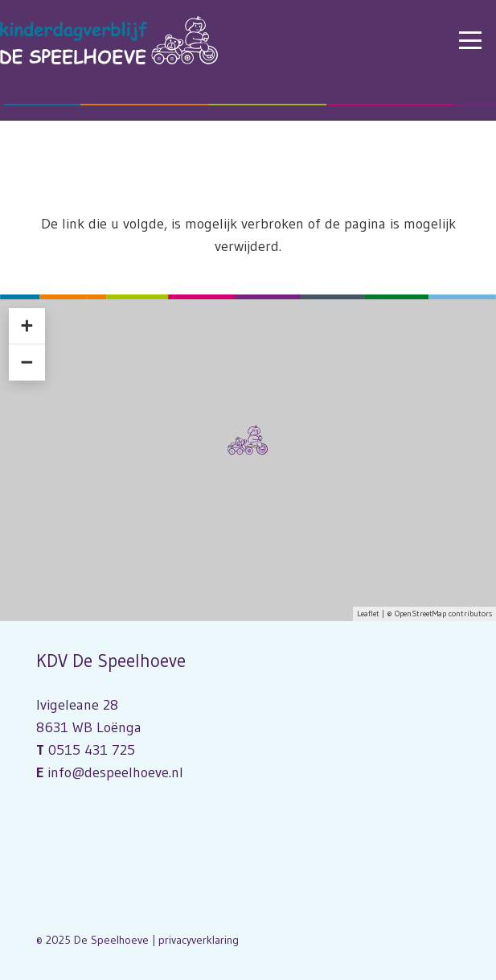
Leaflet (368, 614)
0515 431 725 (92, 750)
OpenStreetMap (420, 614)
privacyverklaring (199, 940)
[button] (471, 40)
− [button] (27, 362)
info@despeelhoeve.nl (115, 772)
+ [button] (27, 326)
